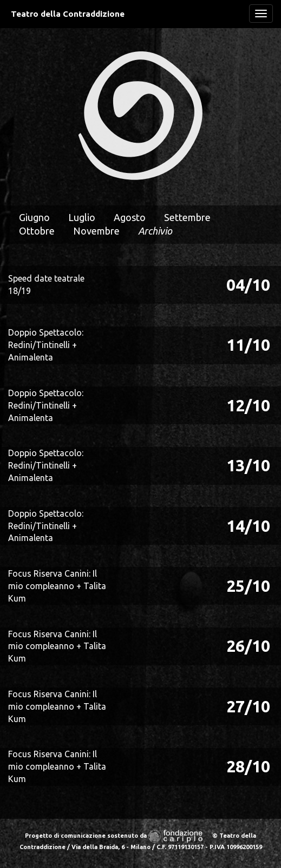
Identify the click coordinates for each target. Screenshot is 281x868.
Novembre (96, 231)
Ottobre (37, 231)
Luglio (82, 217)
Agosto (130, 217)
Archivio (155, 231)
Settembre (187, 217)
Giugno (34, 217)
